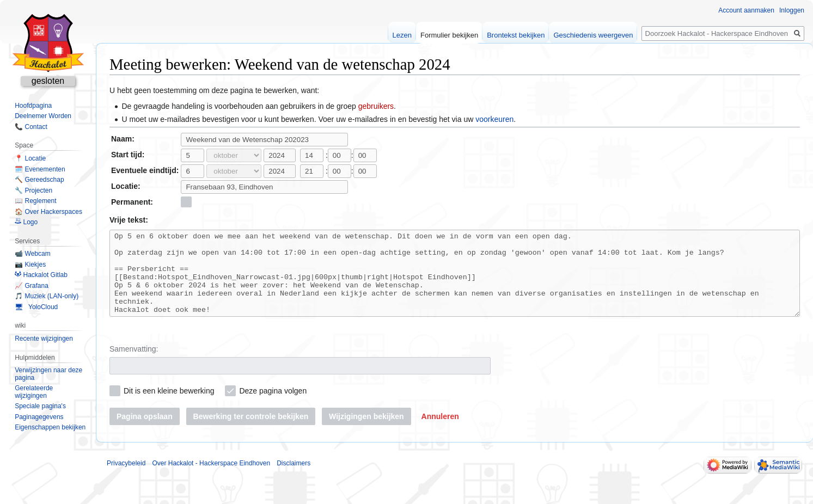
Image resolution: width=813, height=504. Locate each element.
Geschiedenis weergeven (593, 35)
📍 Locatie (30, 158)
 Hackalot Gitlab (41, 275)
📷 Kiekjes (30, 265)
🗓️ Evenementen (40, 169)
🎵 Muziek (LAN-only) (47, 296)
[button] (440, 433)
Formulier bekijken (449, 35)
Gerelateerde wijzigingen (34, 392)
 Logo (26, 222)
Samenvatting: (134, 365)
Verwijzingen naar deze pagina (48, 374)
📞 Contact (31, 127)
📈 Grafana (32, 286)
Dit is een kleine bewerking (169, 407)
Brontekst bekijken (516, 35)
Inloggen (792, 10)
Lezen (402, 35)
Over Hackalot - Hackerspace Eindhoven (211, 480)
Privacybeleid (126, 480)
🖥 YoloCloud (36, 307)
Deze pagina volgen (273, 407)
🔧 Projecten (33, 190)
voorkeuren (494, 119)
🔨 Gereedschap (39, 180)
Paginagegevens (39, 417)
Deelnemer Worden (43, 116)
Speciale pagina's (40, 406)
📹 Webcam (32, 254)
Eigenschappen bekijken (50, 427)
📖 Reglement (35, 201)
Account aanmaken (746, 10)
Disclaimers (294, 480)
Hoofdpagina (33, 106)
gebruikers (376, 106)
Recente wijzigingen (44, 339)
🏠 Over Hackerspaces (48, 212)
